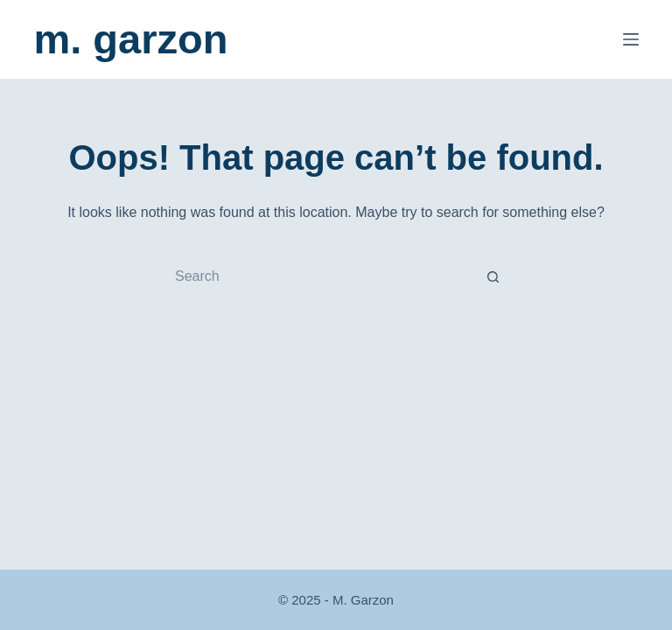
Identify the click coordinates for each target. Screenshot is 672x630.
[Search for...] (318, 276)
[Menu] (631, 39)
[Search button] (493, 276)
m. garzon (130, 39)
